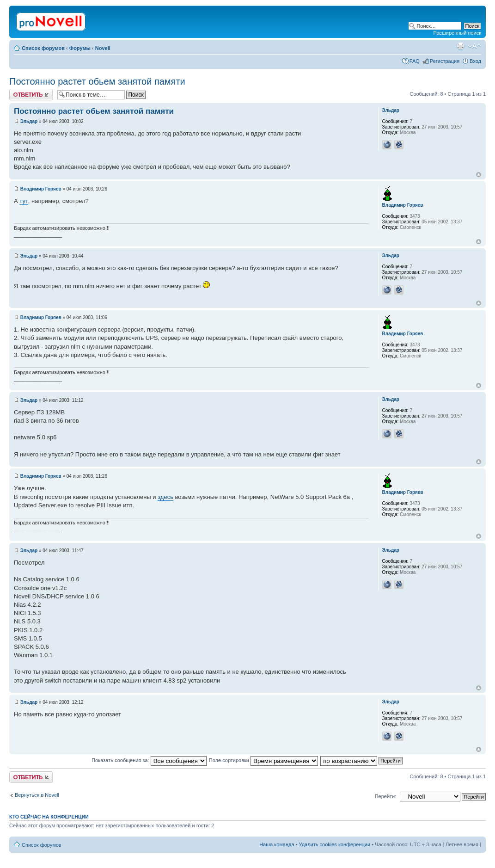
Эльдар (29, 121)
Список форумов (43, 48)
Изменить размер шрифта (474, 46)
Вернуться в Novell (37, 795)
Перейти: (386, 796)
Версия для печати (460, 46)
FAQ (415, 61)
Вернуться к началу (479, 175)
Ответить (31, 95)
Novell (103, 48)
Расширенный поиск (457, 33)
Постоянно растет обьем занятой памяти (97, 81)
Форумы (80, 48)
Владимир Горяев (41, 189)
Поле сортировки (263, 760)
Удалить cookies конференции (335, 844)
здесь (165, 497)
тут (24, 201)
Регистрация (445, 61)
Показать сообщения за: (149, 760)
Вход (475, 61)
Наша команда (277, 844)
